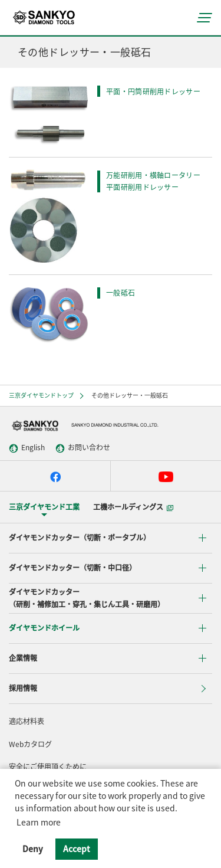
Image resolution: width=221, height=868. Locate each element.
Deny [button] (33, 849)
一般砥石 (121, 293)
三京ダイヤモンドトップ (41, 395)
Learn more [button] (39, 822)
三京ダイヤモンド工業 (44, 507)
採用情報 (23, 688)
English (27, 448)
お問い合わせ (83, 448)
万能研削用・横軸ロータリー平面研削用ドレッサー (153, 181)
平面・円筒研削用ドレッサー (153, 91)
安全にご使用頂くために (48, 767)
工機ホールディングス (133, 507)
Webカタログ (30, 744)
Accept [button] (77, 849)
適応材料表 (27, 721)
